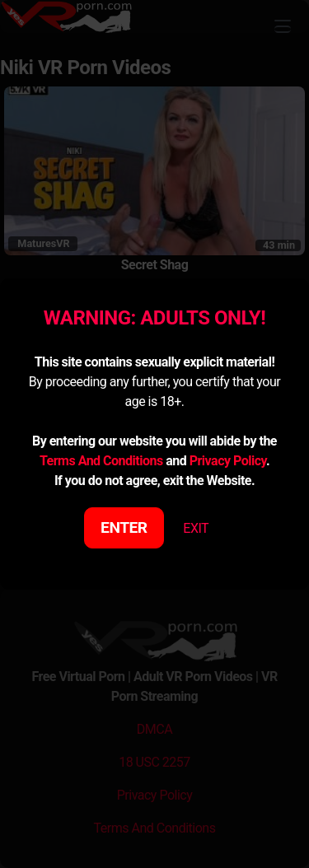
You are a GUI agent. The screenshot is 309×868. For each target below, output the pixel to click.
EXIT (196, 528)
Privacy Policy (228, 461)
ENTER (124, 527)
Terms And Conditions (101, 461)
